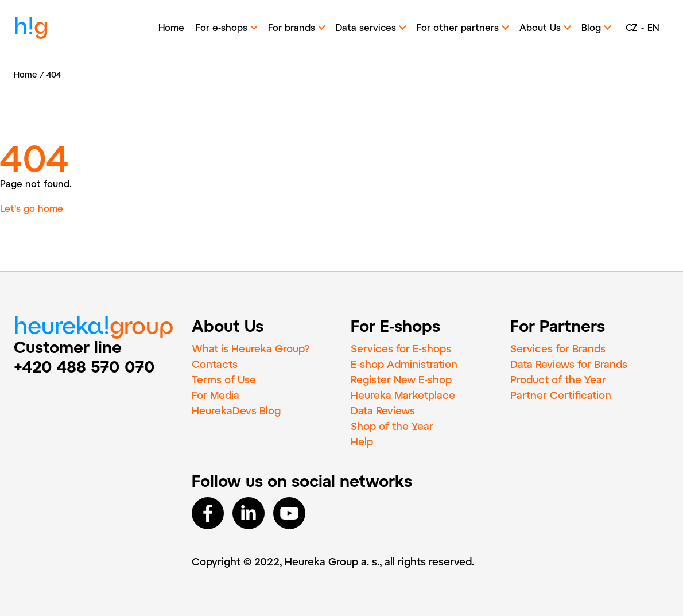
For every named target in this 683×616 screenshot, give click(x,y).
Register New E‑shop (401, 379)
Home (171, 27)
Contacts (215, 364)
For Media (216, 395)
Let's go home (32, 208)
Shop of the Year (392, 426)
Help (362, 441)
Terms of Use (224, 379)
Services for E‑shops (401, 348)
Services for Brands (558, 348)
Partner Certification (561, 395)
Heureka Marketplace (403, 395)
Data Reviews (383, 410)
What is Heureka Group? (251, 348)
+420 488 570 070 (84, 366)
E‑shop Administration (404, 364)
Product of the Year (558, 379)
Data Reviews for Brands (569, 364)
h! (31, 28)
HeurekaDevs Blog (236, 410)
